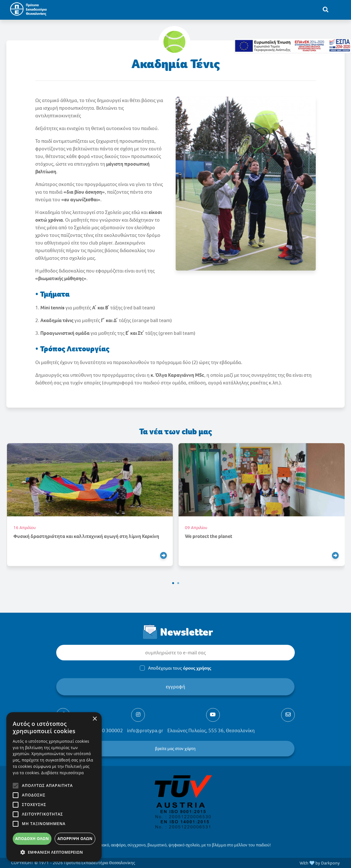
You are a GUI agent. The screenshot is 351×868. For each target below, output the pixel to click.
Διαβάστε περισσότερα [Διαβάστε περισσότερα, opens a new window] (63, 773)
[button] (173, 583)
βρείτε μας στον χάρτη (176, 749)
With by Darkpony (320, 863)
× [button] (94, 719)
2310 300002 (108, 730)
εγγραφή (175, 687)
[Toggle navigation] (339, 9)
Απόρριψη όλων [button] (75, 839)
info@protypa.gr (145, 730)
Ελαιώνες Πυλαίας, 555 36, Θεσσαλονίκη (211, 730)
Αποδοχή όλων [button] (32, 839)
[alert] (54, 787)
